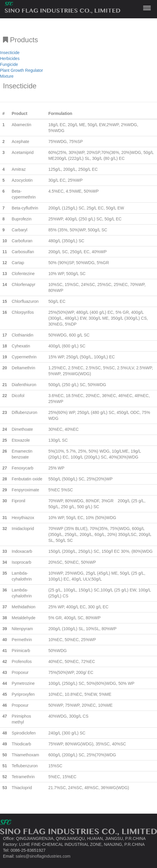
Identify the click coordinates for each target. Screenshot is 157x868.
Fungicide (9, 64)
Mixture (7, 76)
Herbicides (10, 58)
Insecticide (10, 53)
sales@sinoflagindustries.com (43, 856)
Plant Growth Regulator (22, 70)
